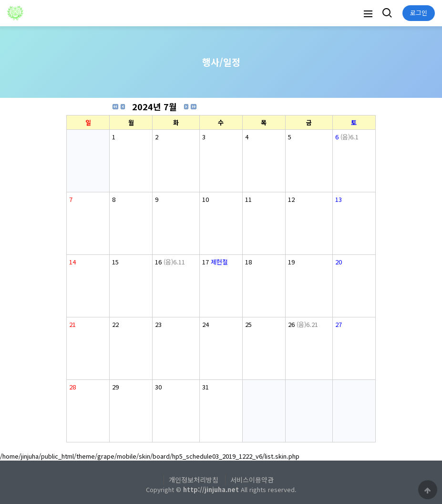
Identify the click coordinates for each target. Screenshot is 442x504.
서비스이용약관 (252, 480)
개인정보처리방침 (194, 480)
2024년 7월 (154, 106)
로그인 (419, 13)
